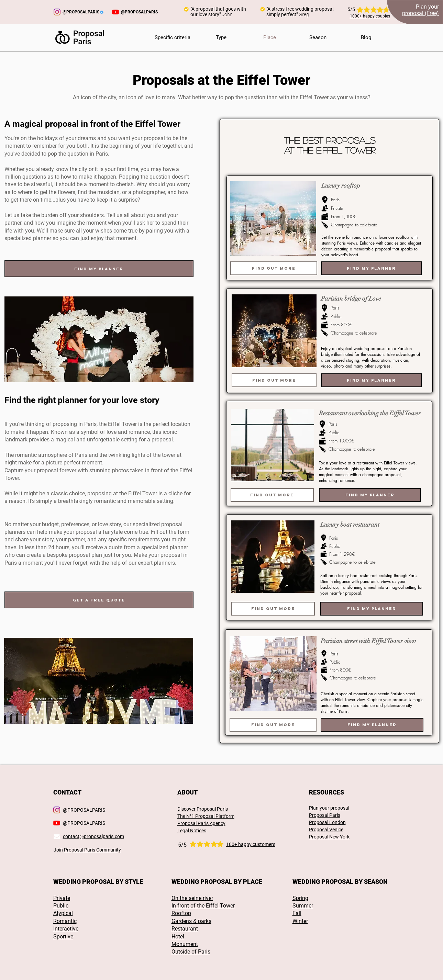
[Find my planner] (99, 269)
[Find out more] (274, 268)
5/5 (182, 845)
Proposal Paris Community (92, 850)
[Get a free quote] (99, 600)
